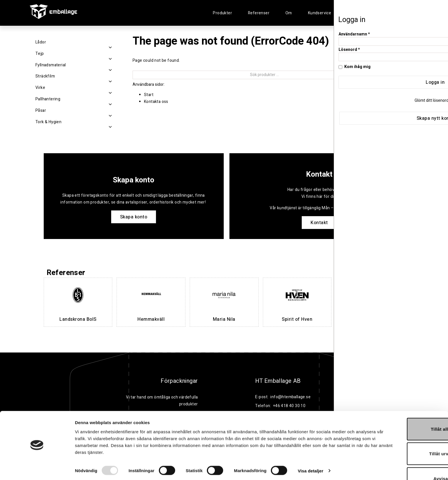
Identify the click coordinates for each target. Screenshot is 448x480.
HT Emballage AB (278, 381)
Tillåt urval (400, 437)
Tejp (40, 54)
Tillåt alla (400, 412)
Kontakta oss (156, 102)
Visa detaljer (310, 454)
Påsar (41, 110)
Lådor (41, 42)
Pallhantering (48, 99)
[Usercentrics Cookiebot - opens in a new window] (37, 469)
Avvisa (400, 462)
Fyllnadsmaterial (51, 65)
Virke (40, 88)
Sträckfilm (45, 76)
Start (149, 95)
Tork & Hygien (48, 122)
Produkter (222, 13)
